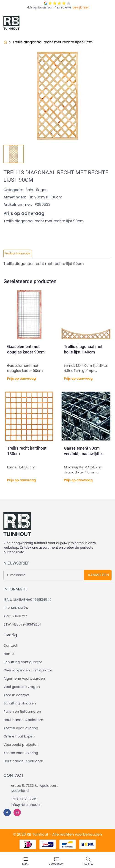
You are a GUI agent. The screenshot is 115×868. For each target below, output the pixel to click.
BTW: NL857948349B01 (22, 624)
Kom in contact (16, 695)
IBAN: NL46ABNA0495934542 (27, 600)
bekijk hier (81, 7)
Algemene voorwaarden (24, 678)
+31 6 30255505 (24, 799)
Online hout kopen (19, 736)
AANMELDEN (98, 575)
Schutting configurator (23, 662)
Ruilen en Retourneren (22, 711)
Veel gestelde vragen (22, 687)
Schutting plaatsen (20, 703)
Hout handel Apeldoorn (23, 720)
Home (9, 654)
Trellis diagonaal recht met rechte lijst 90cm (53, 42)
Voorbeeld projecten (21, 744)
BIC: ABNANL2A (16, 608)
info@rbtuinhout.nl (27, 805)
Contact (10, 645)
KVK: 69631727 (15, 616)
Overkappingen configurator (28, 670)
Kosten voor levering (21, 728)
